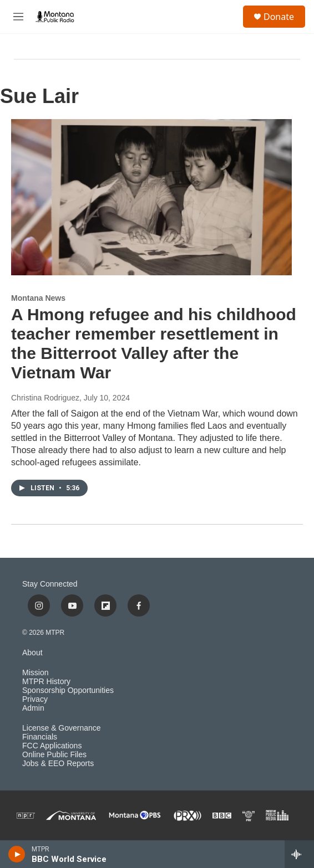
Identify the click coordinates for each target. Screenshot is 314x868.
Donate (279, 17)
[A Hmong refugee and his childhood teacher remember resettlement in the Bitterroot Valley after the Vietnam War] (151, 197)
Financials (40, 737)
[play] (17, 854)
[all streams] (299, 854)
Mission (35, 673)
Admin (33, 708)
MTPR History (46, 682)
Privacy (35, 699)
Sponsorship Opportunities (68, 690)
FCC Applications (52, 746)
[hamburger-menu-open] (19, 17)
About (32, 653)
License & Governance (62, 728)
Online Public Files (54, 755)
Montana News (38, 298)
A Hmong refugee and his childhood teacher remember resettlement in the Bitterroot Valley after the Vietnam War (154, 343)
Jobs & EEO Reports (58, 764)
